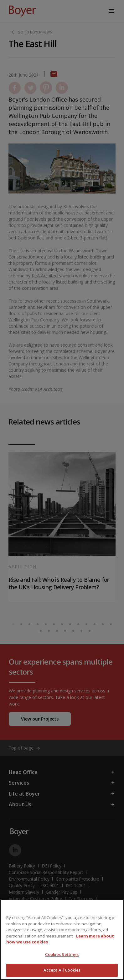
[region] (62, 940)
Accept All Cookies (62, 970)
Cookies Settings (62, 954)
